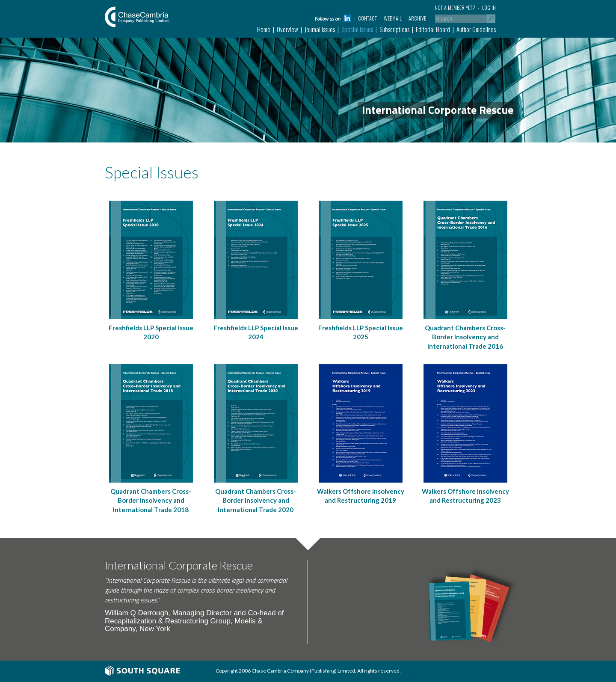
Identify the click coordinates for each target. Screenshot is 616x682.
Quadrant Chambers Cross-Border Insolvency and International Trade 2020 (256, 500)
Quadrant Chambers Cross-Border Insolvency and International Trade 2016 (465, 337)
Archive (417, 18)
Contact (367, 18)
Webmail (393, 18)
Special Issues (357, 29)
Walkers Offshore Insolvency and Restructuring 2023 (465, 496)
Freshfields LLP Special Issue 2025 (361, 332)
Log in (489, 7)
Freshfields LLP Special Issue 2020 (151, 332)
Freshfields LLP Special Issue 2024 (256, 332)
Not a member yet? (455, 7)
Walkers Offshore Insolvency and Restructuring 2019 (361, 496)
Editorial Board (433, 29)
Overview (287, 29)
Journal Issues (320, 29)
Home (264, 29)
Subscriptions (394, 29)
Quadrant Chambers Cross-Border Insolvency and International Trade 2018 (151, 500)
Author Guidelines (476, 29)
